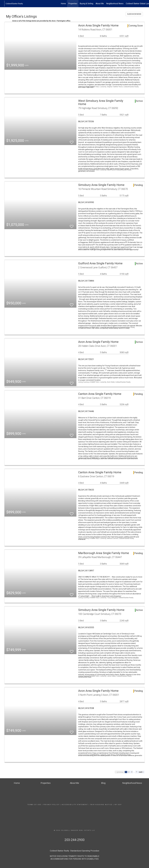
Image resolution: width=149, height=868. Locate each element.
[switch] (72, 141)
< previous (120, 772)
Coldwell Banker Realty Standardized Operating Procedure (75, 851)
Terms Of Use (34, 805)
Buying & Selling (86, 4)
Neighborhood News (115, 4)
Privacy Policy (52, 805)
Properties (73, 4)
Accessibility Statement (75, 805)
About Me (100, 4)
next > (141, 772)
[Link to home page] (3, 4)
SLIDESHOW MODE (134, 14)
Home (63, 4)
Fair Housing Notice (101, 805)
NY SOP (118, 805)
